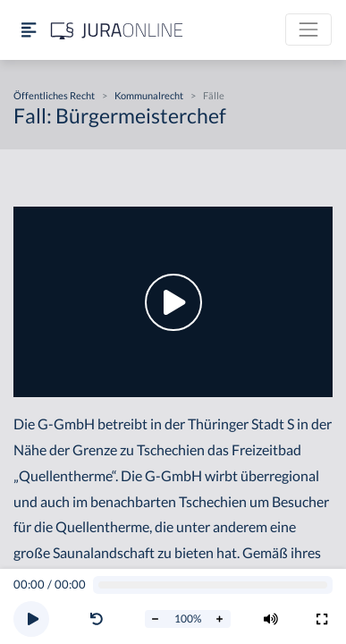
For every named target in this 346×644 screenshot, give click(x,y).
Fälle (214, 95)
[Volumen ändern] (271, 619)
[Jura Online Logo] (117, 30)
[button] (100, 619)
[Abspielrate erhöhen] (220, 619)
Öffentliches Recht (54, 95)
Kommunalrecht (149, 95)
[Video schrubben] (213, 585)
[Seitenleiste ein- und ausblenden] (29, 30)
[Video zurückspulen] (97, 619)
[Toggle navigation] (308, 30)
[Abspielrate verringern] (156, 619)
